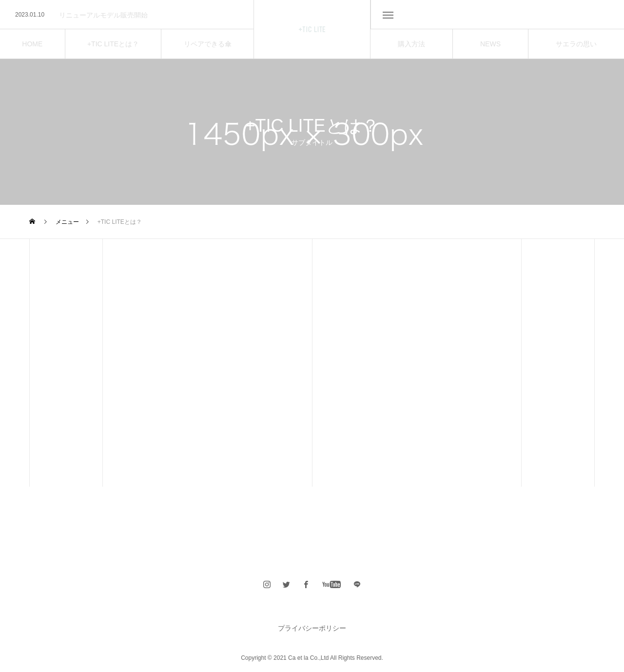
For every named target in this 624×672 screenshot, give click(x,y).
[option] (127, 15)
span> (357, 584)
